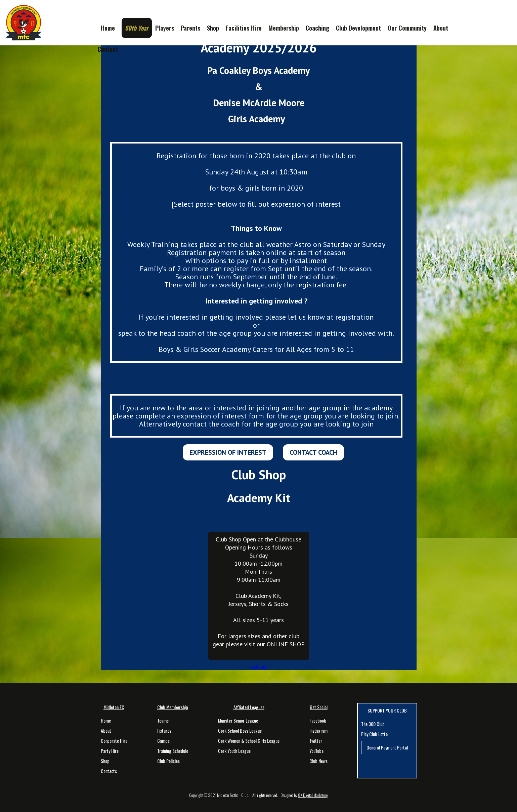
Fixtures (164, 731)
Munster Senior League (238, 721)
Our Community (407, 28)
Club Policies (168, 761)
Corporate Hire (114, 741)
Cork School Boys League (240, 731)
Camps (163, 741)
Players (165, 28)
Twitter (316, 741)
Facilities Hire (244, 28)
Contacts (109, 771)
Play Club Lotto (374, 734)
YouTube (316, 751)
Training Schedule (173, 751)
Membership (284, 28)
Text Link (258, 666)
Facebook (318, 721)
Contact (108, 49)
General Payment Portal (387, 747)
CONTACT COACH (313, 452)
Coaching (317, 28)
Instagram (318, 731)
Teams (163, 721)
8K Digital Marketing (313, 795)
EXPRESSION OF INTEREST (228, 452)
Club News (318, 761)
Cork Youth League (234, 751)
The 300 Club (373, 724)
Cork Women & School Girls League (249, 741)
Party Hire (110, 751)
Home (106, 721)
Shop (213, 28)
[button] (137, 28)
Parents (190, 28)
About (441, 28)
